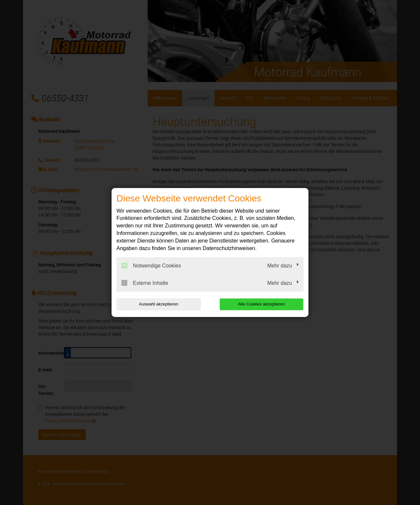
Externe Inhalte (145, 283)
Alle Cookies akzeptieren (261, 304)
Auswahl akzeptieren (158, 304)
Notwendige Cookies (151, 265)
